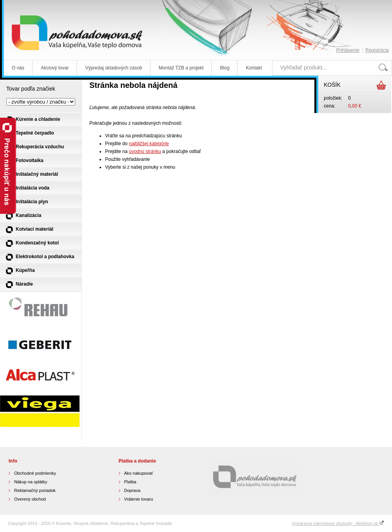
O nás (18, 68)
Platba (130, 482)
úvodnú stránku (145, 151)
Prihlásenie (348, 50)
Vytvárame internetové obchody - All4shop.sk (338, 523)
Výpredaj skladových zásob (113, 68)
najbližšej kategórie (149, 144)
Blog (225, 68)
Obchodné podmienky (35, 473)
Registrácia (377, 50)
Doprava (132, 490)
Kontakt (254, 68)
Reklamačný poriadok (35, 490)
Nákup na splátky (31, 482)
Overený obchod (30, 499)
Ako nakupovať (139, 473)
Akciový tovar (55, 68)
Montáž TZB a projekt (181, 68)
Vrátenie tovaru (139, 499)
